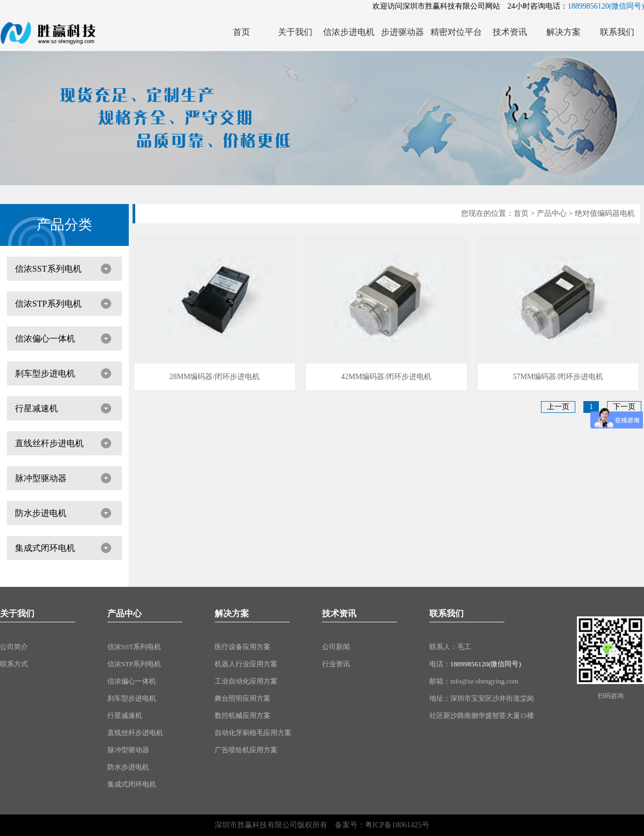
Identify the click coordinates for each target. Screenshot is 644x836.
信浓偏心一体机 (45, 339)
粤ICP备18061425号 (397, 825)
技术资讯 (339, 613)
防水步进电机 (41, 513)
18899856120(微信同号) (486, 664)
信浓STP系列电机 (48, 304)
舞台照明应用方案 (243, 698)
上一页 (558, 407)
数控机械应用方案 (243, 715)
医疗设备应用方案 (243, 647)
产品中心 (552, 213)
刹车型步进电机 (45, 373)
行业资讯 (336, 664)
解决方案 (232, 613)
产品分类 (64, 225)
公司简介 (14, 647)
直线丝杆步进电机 (49, 443)
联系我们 (447, 613)
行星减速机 (36, 408)
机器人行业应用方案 (246, 664)
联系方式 (14, 664)
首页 (521, 213)
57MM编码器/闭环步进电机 (558, 377)
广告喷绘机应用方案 (246, 750)
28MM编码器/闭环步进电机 (215, 377)
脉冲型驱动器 (41, 478)
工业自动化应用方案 (246, 681)
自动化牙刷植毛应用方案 (253, 733)
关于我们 (17, 613)
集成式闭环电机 (45, 548)
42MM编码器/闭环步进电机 (387, 377)
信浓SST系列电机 (48, 269)
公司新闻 (336, 647)
